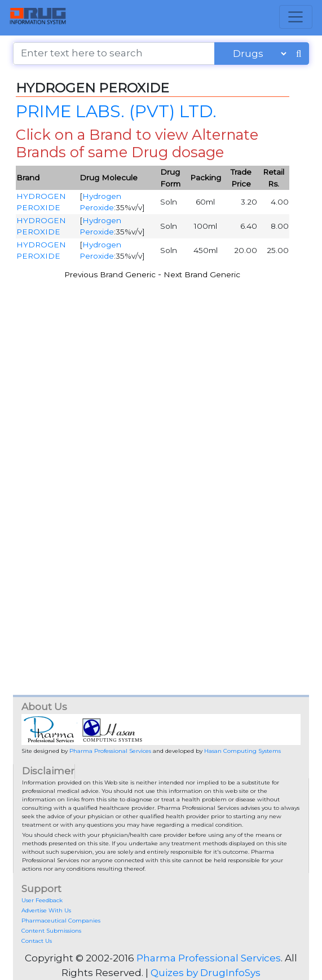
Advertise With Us (46, 910)
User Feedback (42, 900)
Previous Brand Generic (110, 274)
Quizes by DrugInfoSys (206, 973)
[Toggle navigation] (296, 17)
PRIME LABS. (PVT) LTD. (116, 111)
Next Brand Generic (202, 274)
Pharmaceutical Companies (61, 921)
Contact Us (37, 941)
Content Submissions (51, 931)
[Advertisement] (161, 391)
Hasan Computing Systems (242, 751)
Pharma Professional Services (110, 751)
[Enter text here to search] (114, 54)
